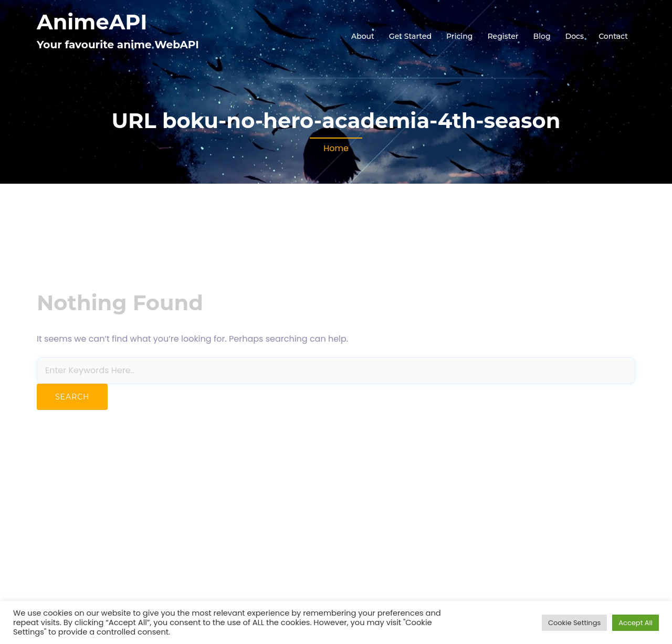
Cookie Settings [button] (574, 623)
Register (503, 36)
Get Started (410, 36)
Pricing (459, 36)
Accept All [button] (636, 623)
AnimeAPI (92, 22)
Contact (613, 36)
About (363, 36)
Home (336, 148)
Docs (575, 36)
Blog (542, 36)
